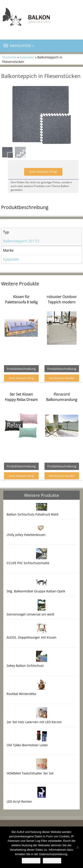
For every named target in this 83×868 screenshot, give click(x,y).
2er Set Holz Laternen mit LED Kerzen (34, 722)
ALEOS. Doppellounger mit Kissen (32, 637)
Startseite (9, 57)
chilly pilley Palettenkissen (26, 535)
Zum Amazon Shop (43, 172)
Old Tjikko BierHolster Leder (27, 745)
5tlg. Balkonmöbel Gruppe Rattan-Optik (36, 591)
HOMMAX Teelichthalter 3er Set (30, 773)
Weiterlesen (52, 861)
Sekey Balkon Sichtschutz (25, 666)
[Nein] (77, 847)
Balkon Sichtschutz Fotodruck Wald (33, 514)
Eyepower (27, 57)
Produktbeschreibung (21, 369)
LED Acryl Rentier (19, 801)
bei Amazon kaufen (62, 378)
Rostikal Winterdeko (21, 694)
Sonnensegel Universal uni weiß (30, 614)
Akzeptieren (31, 861)
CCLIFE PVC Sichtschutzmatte (28, 563)
